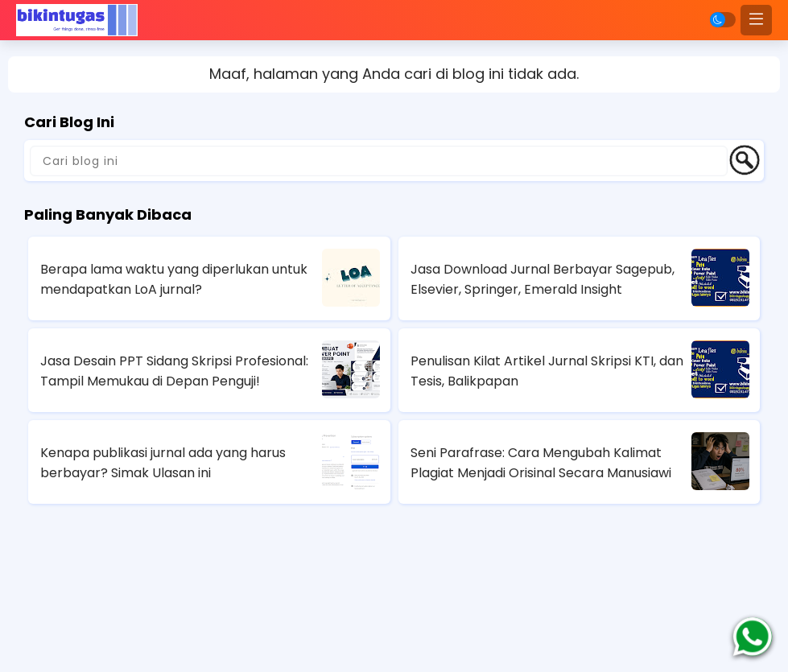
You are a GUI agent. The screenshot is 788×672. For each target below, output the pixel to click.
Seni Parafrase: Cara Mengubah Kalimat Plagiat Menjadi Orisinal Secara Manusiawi (541, 463)
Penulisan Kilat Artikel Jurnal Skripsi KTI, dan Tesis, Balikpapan (547, 371)
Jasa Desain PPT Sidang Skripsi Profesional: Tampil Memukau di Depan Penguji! (174, 371)
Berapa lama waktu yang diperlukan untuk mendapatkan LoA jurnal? (174, 279)
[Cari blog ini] (379, 161)
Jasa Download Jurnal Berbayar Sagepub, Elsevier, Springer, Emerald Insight (543, 279)
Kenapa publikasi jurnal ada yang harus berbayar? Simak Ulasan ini (163, 463)
